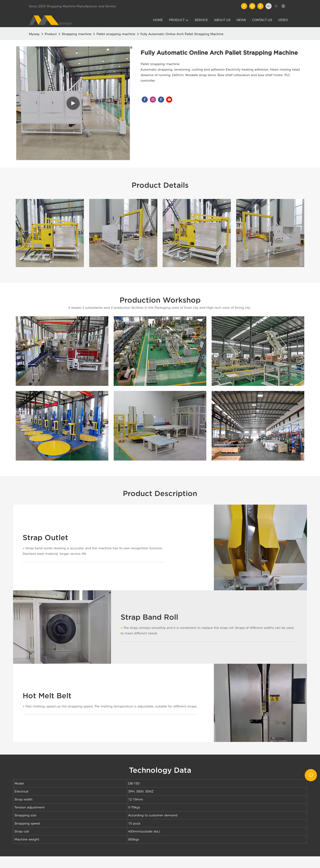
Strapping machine (77, 34)
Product (51, 34)
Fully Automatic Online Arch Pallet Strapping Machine (182, 34)
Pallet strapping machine (116, 34)
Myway (34, 34)
